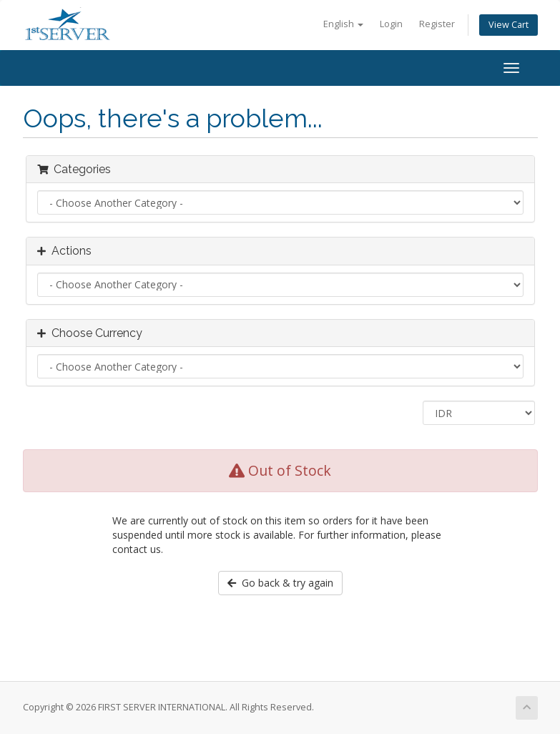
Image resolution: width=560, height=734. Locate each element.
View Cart (509, 25)
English (343, 24)
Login (391, 24)
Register (437, 24)
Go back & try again (280, 583)
